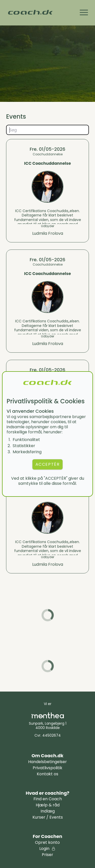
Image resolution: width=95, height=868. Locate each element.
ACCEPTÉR (48, 464)
